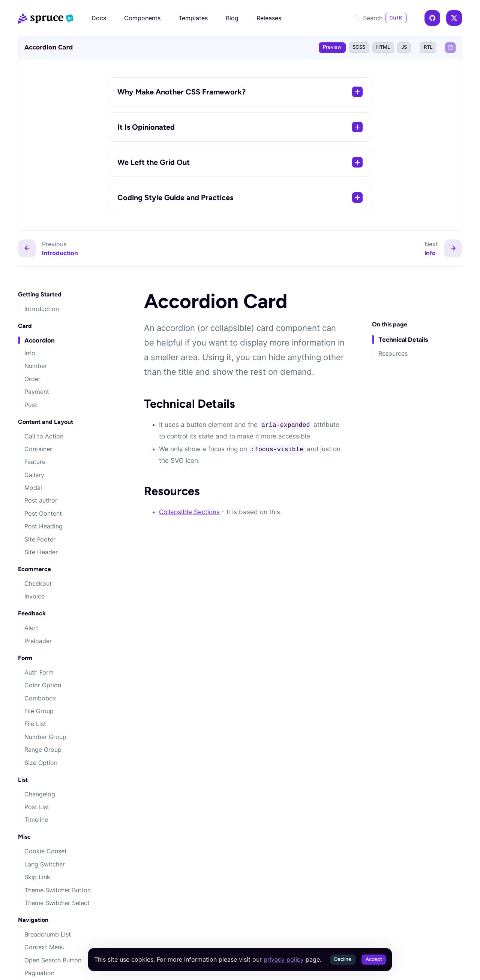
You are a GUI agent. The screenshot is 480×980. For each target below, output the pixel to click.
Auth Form (39, 672)
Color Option (43, 685)
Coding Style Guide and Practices (240, 197)
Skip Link (37, 877)
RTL (428, 47)
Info (30, 353)
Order (32, 379)
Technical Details (403, 340)
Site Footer (40, 539)
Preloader (38, 641)
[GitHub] (432, 18)
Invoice (34, 596)
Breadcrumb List (48, 934)
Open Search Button (53, 960)
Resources (393, 353)
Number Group (45, 737)
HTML (383, 47)
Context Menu (44, 947)
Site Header (41, 552)
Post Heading (43, 526)
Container (38, 449)
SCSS (359, 47)
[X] (454, 18)
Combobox (40, 698)
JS (404, 47)
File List (35, 724)
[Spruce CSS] (46, 18)
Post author (41, 500)
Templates (193, 18)
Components (142, 18)
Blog (232, 18)
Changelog (40, 794)
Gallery (34, 475)
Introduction (42, 309)
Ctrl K (396, 18)
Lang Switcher (45, 864)
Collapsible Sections (189, 512)
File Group (39, 711)
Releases (269, 18)
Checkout (38, 584)
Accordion (40, 340)
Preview (332, 47)
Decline (343, 959)
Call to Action (44, 436)
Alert (31, 628)
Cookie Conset (46, 851)
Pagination (39, 973)
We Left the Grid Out (240, 162)
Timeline (36, 820)
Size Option (41, 763)
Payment (37, 392)
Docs (99, 18)
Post (31, 405)
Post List (37, 807)
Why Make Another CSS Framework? (240, 92)
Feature (35, 462)
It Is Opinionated (240, 127)
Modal (33, 488)
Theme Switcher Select (57, 903)
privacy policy (284, 959)
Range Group (43, 750)
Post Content (43, 513)
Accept (374, 959)
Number (36, 366)
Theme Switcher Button (58, 890)
